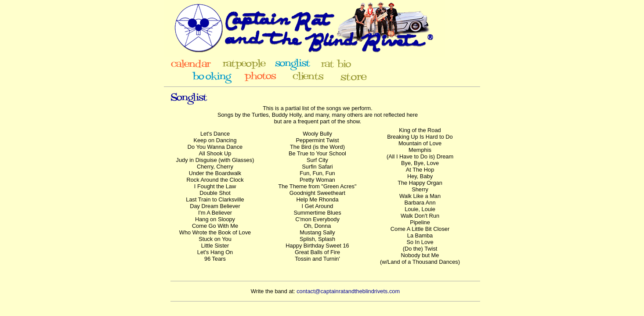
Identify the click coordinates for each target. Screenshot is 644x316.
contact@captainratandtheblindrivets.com (348, 291)
